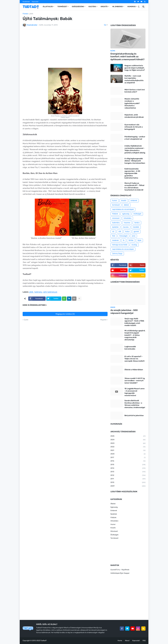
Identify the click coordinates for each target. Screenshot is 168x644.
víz (113, 231)
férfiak (131, 240)
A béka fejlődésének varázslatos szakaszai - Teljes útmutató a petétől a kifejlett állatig (135, 149)
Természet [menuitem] (62, 7)
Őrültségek (114, 535)
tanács (137, 223)
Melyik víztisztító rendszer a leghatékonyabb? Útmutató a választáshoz (132, 103)
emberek (134, 201)
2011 (128, 479)
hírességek (123, 236)
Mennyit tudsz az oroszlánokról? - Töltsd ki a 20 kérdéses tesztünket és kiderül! (134, 187)
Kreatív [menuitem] (104, 7)
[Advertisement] (65, 49)
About (127, 641)
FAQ (144, 641)
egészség (126, 214)
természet (116, 205)
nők (120, 231)
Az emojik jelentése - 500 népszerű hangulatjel (124, 312)
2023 (128, 443)
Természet (114, 538)
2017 (128, 458)
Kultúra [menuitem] (92, 7)
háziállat (136, 227)
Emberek (114, 511)
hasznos (127, 223)
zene (134, 236)
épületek (115, 227)
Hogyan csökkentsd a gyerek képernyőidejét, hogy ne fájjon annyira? (135, 68)
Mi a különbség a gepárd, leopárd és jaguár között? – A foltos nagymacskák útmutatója (135, 335)
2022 (128, 447)
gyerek (136, 231)
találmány (38, 292)
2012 (128, 475)
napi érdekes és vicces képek (123, 249)
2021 (128, 451)
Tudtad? (44, 641)
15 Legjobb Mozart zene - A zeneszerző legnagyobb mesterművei (135, 392)
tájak (139, 240)
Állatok (113, 504)
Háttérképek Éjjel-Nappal (120, 573)
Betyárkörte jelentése (134, 415)
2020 (128, 454)
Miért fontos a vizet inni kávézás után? (135, 91)
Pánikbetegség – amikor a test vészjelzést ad (135, 138)
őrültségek (137, 214)
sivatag (134, 245)
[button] (139, 7)
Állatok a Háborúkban (134, 370)
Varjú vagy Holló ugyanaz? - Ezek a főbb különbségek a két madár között (134, 322)
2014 (128, 468)
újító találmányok (50, 292)
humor (115, 201)
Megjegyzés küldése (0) (65, 314)
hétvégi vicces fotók (120, 245)
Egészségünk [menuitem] (78, 7)
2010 (128, 483)
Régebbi (103, 320)
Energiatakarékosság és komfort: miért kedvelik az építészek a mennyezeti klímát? (127, 57)
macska (126, 227)
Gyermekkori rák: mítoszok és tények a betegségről (134, 127)
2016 (128, 461)
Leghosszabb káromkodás (130, 348)
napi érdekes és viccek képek (123, 209)
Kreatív (113, 528)
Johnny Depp (117, 254)
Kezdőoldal (26, 2)
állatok (126, 205)
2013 (128, 472)
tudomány (116, 223)
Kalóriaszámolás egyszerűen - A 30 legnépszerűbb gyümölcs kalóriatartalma (132, 173)
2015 (128, 465)
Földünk (115, 214)
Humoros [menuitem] (131, 7)
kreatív (124, 201)
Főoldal (25, 14)
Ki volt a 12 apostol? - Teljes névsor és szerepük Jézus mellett (135, 359)
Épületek (114, 514)
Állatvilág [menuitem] (48, 7)
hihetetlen (128, 218)
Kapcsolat (35, 2)
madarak (115, 240)
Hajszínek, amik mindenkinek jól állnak (134, 116)
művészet (116, 218)
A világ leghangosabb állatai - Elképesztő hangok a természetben (135, 161)
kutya (127, 231)
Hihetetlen (114, 521)
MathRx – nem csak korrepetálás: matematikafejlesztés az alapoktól (134, 79)
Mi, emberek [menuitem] (118, 7)
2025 (128, 436)
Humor (113, 524)
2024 (128, 440)
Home (120, 641)
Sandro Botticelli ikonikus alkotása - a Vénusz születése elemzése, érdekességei (135, 404)
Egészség (114, 507)
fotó (114, 236)
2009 (128, 486)
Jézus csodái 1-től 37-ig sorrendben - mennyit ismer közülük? (135, 381)
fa (124, 240)
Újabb (26, 320)
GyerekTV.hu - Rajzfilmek (120, 570)
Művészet (114, 531)
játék (31, 14)
